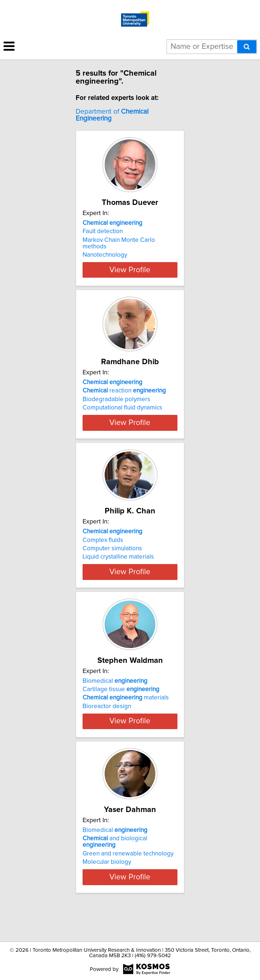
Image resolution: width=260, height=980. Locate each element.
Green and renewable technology (128, 880)
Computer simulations (112, 555)
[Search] (247, 47)
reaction (124, 391)
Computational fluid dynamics (122, 408)
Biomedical (115, 697)
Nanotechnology (105, 255)
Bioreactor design (107, 723)
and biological (115, 868)
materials (126, 714)
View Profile (130, 270)
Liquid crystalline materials (118, 563)
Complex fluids (103, 546)
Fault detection (103, 231)
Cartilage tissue (121, 706)
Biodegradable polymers (116, 399)
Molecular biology (107, 888)
